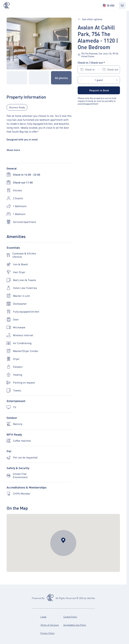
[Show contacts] (122, 5)
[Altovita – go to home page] (6, 5)
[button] (39, 44)
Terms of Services (52, 625)
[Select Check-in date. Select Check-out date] (99, 70)
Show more (13, 150)
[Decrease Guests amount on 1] (81, 80)
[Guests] (99, 80)
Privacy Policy (52, 633)
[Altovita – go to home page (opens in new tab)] (50, 598)
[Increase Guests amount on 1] (117, 80)
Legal (52, 617)
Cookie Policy (75, 617)
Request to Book (99, 90)
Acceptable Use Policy (75, 625)
